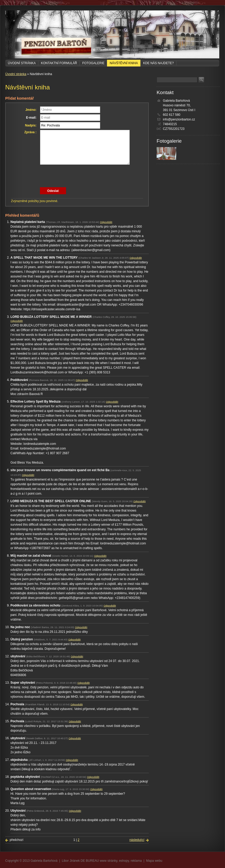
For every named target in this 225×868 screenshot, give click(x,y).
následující (137, 840)
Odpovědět (106, 222)
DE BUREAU (90, 861)
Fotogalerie (93, 63)
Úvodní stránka (22, 63)
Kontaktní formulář (59, 63)
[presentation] (80, 176)
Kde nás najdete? (158, 63)
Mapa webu (154, 861)
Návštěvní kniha (124, 63)
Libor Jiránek (71, 861)
